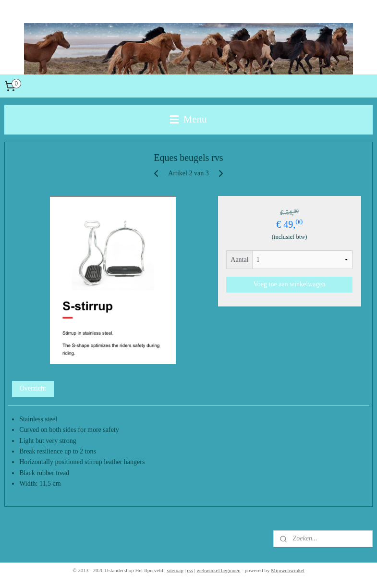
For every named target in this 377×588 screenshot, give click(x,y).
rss (190, 570)
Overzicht (33, 388)
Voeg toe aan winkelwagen (290, 284)
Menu (188, 119)
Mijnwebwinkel (288, 570)
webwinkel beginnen (218, 570)
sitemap (175, 570)
